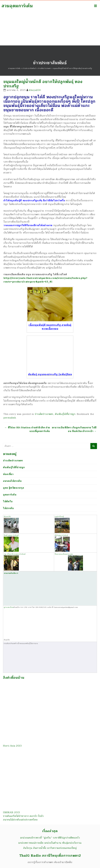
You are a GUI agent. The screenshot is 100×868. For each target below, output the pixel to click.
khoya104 (35, 90)
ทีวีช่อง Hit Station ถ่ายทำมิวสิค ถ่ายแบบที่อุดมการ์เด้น (27, 429)
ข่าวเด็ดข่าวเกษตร (44, 414)
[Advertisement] (50, 23)
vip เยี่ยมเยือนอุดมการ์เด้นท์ (15, 562)
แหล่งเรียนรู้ (62, 524)
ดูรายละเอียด (9, 607)
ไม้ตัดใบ (8, 501)
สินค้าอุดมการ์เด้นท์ (11, 535)
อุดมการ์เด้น (10, 495)
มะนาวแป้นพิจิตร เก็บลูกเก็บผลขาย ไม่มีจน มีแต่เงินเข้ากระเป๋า (74, 429)
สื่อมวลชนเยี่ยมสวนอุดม (69, 562)
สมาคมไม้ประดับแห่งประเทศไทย (20, 820)
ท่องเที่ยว (8, 474)
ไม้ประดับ (8, 508)
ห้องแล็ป (11, 524)
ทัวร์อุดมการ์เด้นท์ (62, 543)
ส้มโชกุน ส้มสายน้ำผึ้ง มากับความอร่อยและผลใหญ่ (50, 848)
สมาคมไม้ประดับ (12, 481)
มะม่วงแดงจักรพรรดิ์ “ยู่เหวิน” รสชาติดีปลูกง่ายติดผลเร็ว (50, 838)
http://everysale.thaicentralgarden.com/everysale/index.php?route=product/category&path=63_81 (45, 280)
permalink (10, 418)
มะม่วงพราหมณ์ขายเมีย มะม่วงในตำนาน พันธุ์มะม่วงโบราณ (50, 843)
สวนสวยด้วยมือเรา (34, 588)
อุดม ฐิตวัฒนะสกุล (13, 488)
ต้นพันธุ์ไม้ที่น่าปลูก (65, 414)
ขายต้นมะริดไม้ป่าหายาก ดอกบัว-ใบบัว (23, 816)
